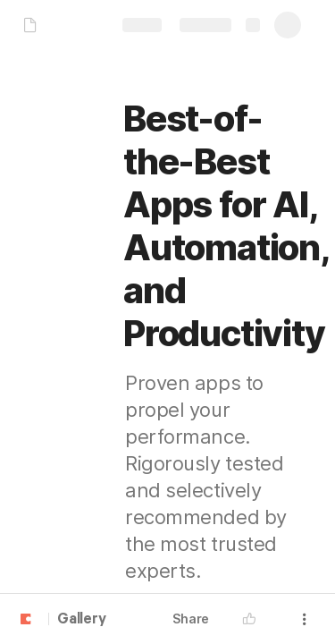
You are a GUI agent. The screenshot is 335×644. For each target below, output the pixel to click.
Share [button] (191, 619)
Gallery (82, 620)
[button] (254, 619)
